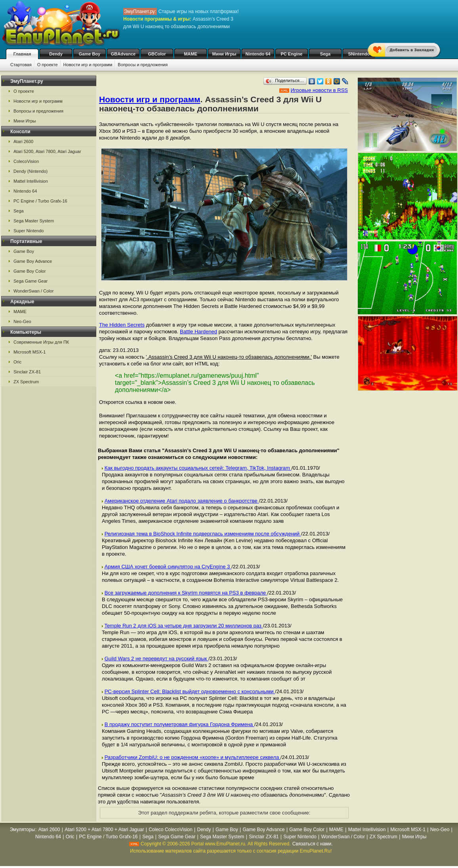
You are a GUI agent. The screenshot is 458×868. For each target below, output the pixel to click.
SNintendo (359, 54)
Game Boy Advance (33, 261)
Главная (22, 54)
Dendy (56, 54)
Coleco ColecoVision (171, 830)
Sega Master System (34, 221)
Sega (325, 54)
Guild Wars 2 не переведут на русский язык (156, 659)
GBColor (157, 54)
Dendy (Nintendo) (31, 171)
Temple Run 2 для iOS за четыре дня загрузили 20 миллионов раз (183, 626)
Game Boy (90, 54)
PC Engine (291, 54)
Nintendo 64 (258, 54)
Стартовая (21, 65)
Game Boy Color (30, 271)
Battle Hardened (198, 332)
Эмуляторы (22, 830)
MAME (191, 54)
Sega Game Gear (31, 281)
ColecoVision (26, 161)
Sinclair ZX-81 (27, 372)
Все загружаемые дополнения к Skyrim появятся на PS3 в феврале (186, 593)
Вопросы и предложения (143, 65)
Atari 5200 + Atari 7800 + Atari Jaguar (104, 830)
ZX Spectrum (26, 382)
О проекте (48, 65)
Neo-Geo (22, 321)
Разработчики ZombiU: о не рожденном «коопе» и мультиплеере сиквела (193, 757)
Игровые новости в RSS (319, 90)
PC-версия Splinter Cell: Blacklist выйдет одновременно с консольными (190, 691)
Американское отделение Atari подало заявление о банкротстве (182, 501)
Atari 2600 (23, 141)
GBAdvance (123, 54)
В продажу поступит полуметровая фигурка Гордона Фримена (179, 724)
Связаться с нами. (313, 844)
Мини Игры (224, 54)
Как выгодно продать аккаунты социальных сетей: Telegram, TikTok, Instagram (198, 468)
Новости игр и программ (88, 65)
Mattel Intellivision (31, 181)
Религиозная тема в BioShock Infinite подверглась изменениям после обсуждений (203, 534)
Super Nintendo (29, 231)
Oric (17, 362)
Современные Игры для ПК (41, 342)
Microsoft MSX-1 (30, 352)
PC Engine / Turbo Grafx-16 (40, 201)
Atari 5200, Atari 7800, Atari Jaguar (47, 151)
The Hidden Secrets (122, 325)
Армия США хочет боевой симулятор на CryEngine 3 (168, 567)
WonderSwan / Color (33, 291)
